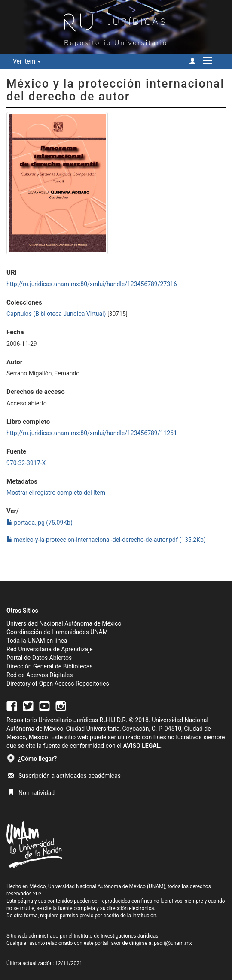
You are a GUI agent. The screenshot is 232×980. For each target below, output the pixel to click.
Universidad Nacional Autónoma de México (64, 623)
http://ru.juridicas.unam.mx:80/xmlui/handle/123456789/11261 (92, 433)
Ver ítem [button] (27, 61)
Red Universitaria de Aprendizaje (50, 649)
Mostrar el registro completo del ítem (56, 493)
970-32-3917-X (26, 463)
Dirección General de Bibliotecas (50, 666)
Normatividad (31, 793)
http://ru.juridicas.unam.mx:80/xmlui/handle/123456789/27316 (92, 284)
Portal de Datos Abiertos (39, 658)
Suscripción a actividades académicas (64, 776)
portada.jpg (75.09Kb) (40, 523)
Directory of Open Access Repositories (58, 684)
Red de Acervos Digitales (40, 675)
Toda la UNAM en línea (37, 641)
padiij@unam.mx (173, 943)
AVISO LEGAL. (142, 746)
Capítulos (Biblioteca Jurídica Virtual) (56, 314)
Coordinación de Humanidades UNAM (57, 632)
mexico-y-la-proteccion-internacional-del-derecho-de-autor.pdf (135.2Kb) (106, 540)
